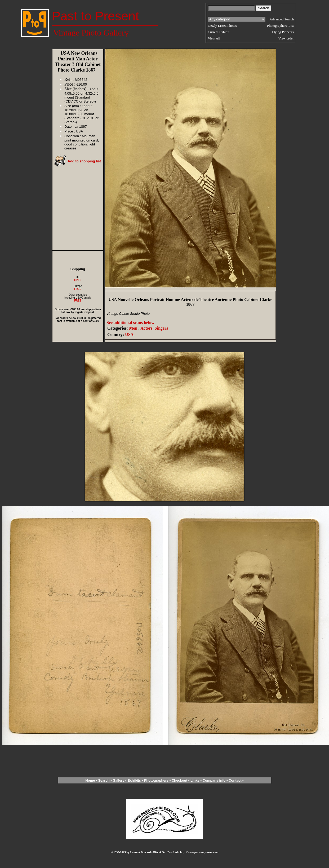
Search (104, 780)
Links (195, 780)
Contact (235, 780)
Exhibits (134, 780)
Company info (215, 780)
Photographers (156, 780)
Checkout (179, 780)
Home (90, 780)
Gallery (118, 780)
